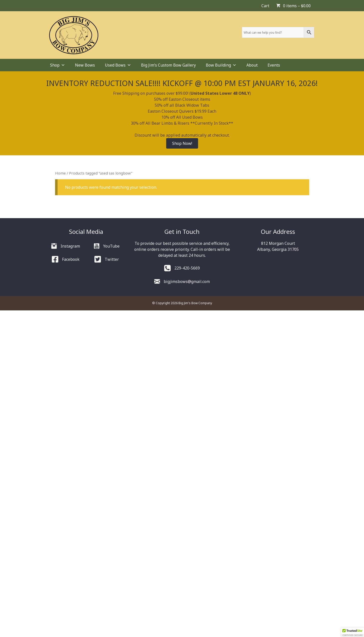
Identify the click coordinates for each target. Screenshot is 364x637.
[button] (353, 632)
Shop (58, 65)
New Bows (85, 65)
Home (60, 173)
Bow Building (221, 65)
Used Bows (118, 65)
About (252, 65)
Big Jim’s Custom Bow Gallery (168, 65)
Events (274, 65)
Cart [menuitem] (265, 6)
